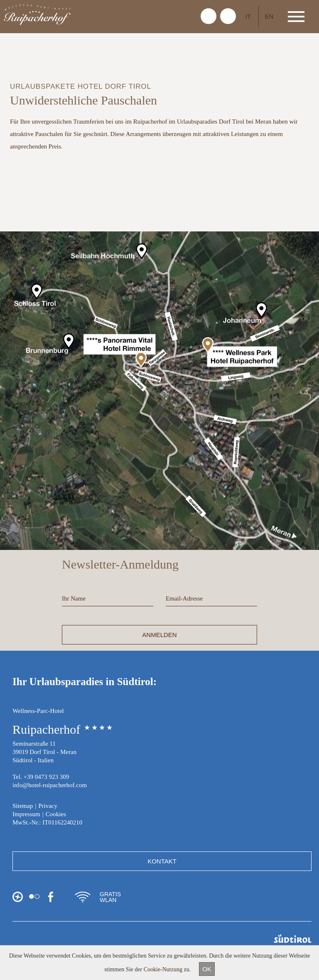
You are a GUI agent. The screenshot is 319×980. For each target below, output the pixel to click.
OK (207, 969)
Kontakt (162, 861)
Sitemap (23, 806)
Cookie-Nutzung (163, 969)
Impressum (26, 814)
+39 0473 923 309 (46, 777)
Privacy (48, 806)
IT (248, 16)
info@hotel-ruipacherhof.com (50, 785)
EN (269, 16)
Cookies (56, 814)
